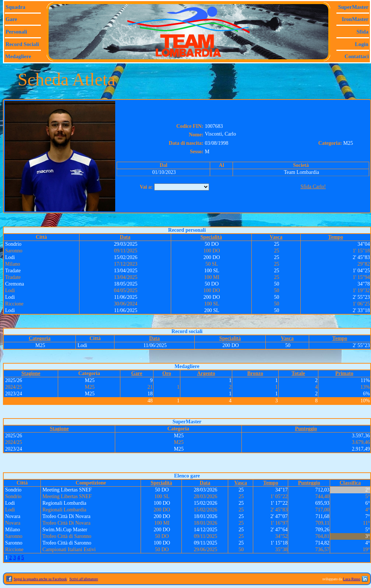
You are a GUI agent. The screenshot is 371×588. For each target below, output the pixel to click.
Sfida (362, 32)
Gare (11, 19)
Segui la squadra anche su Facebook (40, 579)
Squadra (15, 7)
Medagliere (18, 56)
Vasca (276, 237)
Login (362, 44)
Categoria (40, 338)
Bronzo (255, 373)
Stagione (31, 373)
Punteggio (306, 429)
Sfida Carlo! (313, 187)
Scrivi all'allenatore (84, 579)
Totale (298, 373)
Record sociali (22, 44)
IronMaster (355, 19)
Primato (344, 373)
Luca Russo (352, 579)
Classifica (350, 483)
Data (125, 237)
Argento (206, 373)
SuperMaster (353, 7)
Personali (16, 32)
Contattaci (357, 56)
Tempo (335, 237)
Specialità (211, 237)
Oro (167, 373)
